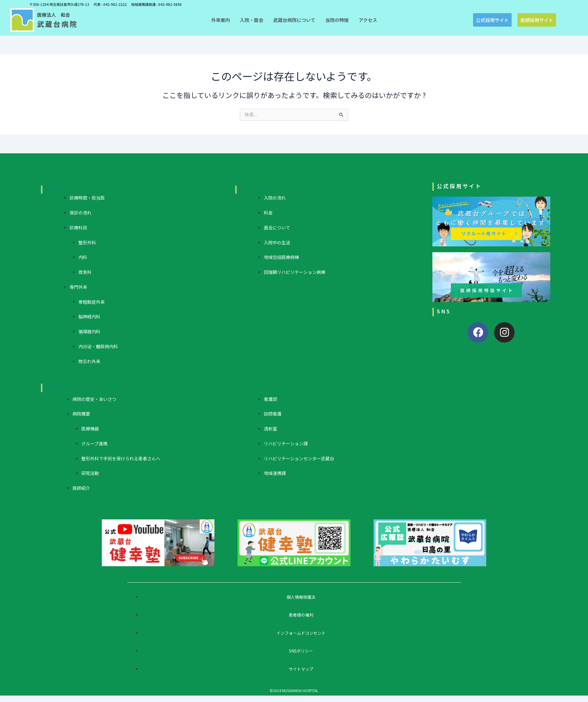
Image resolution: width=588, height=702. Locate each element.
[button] (221, 20)
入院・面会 (256, 189)
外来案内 (58, 189)
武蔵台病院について (74, 387)
